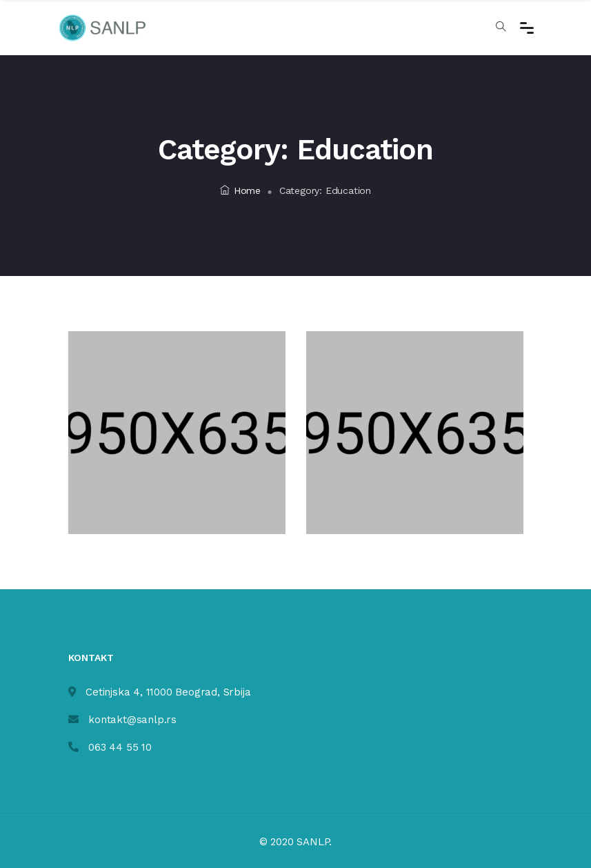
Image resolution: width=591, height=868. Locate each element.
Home (240, 190)
